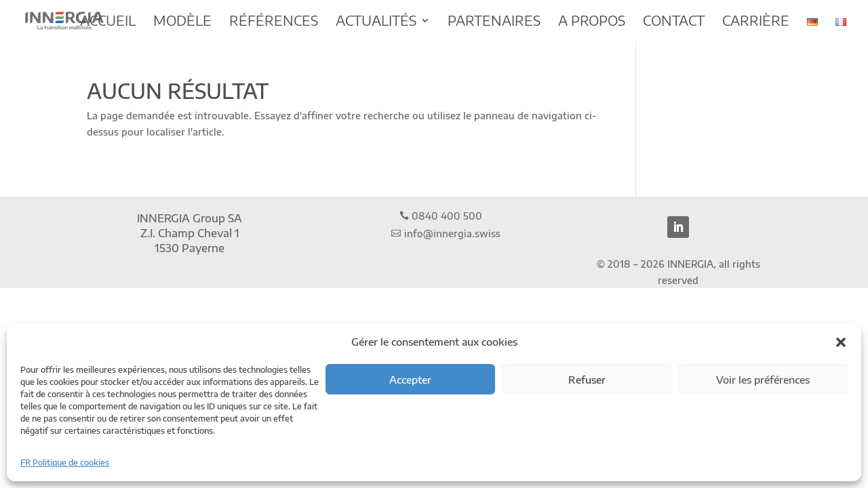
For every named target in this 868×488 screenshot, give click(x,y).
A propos (592, 22)
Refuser (587, 380)
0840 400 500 (447, 216)
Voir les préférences (763, 380)
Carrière (756, 22)
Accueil (108, 22)
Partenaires (494, 22)
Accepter (410, 380)
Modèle (182, 22)
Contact (674, 22)
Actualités (376, 22)
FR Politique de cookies (65, 463)
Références (274, 22)
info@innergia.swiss (452, 233)
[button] (841, 342)
